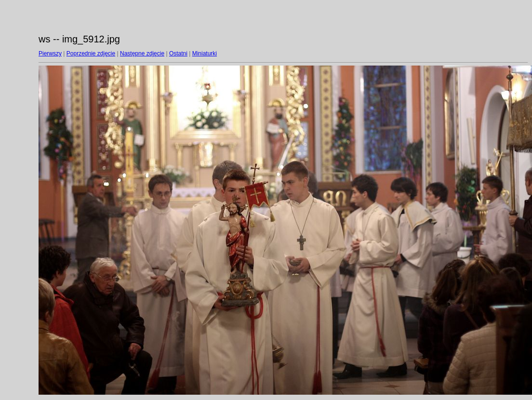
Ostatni (178, 53)
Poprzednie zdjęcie (91, 53)
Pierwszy (50, 53)
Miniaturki (205, 53)
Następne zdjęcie (142, 53)
